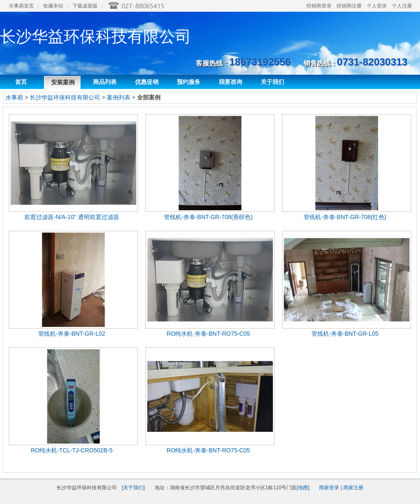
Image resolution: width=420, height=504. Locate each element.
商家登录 (329, 488)
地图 (303, 488)
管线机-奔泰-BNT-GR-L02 (72, 334)
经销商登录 (319, 6)
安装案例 (63, 82)
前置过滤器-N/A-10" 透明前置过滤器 (71, 217)
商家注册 (353, 488)
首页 (21, 82)
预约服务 (189, 82)
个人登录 (377, 6)
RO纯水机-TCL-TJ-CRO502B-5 (71, 450)
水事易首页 (21, 6)
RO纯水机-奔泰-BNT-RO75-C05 (208, 334)
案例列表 (119, 97)
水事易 (14, 97)
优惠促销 (147, 82)
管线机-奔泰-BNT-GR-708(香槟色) (208, 217)
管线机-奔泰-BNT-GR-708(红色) (345, 217)
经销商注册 (349, 6)
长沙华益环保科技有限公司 (65, 97)
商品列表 (105, 82)
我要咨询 (231, 82)
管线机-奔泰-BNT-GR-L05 (345, 334)
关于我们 (272, 82)
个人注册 (402, 6)
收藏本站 (53, 6)
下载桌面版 (85, 6)
